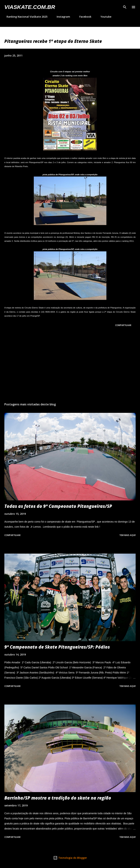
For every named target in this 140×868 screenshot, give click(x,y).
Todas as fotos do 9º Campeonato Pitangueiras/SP (58, 506)
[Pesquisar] (125, 7)
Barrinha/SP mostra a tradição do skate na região (58, 798)
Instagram (61, 17)
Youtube (104, 17)
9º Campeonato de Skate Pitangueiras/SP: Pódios (57, 647)
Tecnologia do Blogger (70, 858)
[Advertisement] (70, 365)
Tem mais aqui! (127, 535)
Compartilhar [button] (123, 325)
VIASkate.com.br (30, 7)
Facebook (83, 17)
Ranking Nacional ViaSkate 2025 (25, 17)
